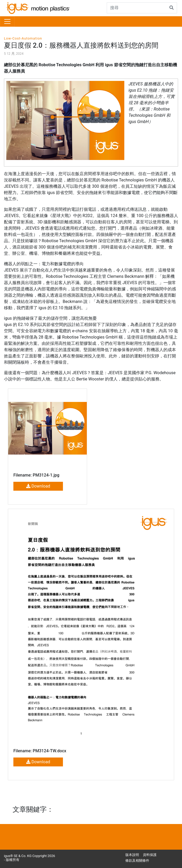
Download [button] (38, 486)
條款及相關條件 (137, 861)
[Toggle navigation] (7, 21)
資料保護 (150, 855)
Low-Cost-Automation (23, 38)
